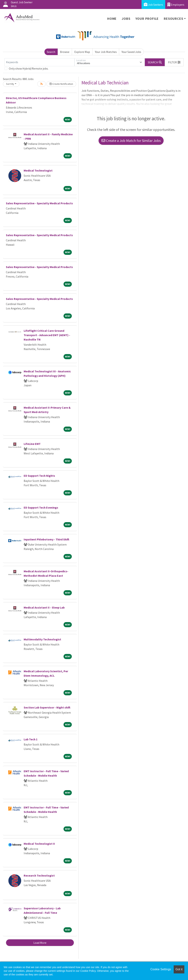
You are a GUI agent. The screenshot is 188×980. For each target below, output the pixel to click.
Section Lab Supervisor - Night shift (47, 707)
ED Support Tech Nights (39, 476)
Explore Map (82, 52)
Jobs (126, 19)
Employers (176, 4)
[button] (174, 62)
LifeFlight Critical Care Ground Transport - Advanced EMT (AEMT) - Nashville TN (47, 335)
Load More (40, 943)
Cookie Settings (161, 969)
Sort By (10, 84)
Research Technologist (39, 875)
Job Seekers (153, 4)
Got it (179, 969)
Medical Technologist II (39, 844)
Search (51, 52)
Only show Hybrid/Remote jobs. (29, 68)
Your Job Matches (106, 52)
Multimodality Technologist (42, 639)
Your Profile (147, 19)
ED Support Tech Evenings (41, 507)
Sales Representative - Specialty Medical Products (39, 203)
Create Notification (61, 84)
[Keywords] (39, 62)
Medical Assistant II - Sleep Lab (44, 607)
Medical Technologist (38, 170)
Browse (65, 52)
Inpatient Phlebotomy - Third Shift (46, 539)
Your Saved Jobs (131, 52)
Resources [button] (173, 19)
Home (112, 19)
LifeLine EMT (32, 444)
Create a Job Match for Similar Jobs (131, 141)
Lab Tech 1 (31, 739)
